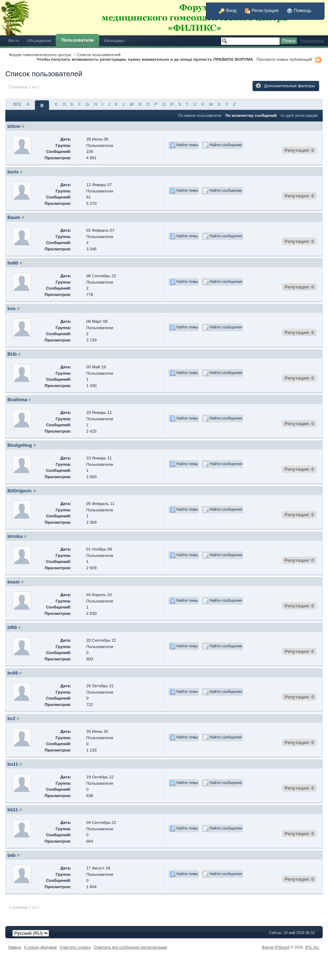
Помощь (299, 10)
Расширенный (312, 41)
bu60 (13, 263)
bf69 (12, 627)
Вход (228, 10)
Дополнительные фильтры (285, 86)
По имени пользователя (200, 115)
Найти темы (184, 145)
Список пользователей (99, 55)
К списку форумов (41, 947)
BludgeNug (20, 445)
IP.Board (282, 947)
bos (11, 308)
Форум (268, 947)
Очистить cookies (75, 947)
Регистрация (262, 10)
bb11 (13, 810)
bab (11, 855)
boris (13, 172)
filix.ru (14, 40)
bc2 (11, 718)
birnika (15, 536)
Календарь (114, 40)
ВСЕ (17, 104)
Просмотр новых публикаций (284, 59)
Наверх (15, 947)
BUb (12, 354)
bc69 (13, 673)
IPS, (312, 947)
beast (13, 582)
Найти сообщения (222, 145)
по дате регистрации (299, 115)
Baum (14, 217)
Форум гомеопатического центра (40, 55)
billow (14, 126)
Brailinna (17, 400)
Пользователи (78, 40)
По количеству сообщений (251, 115)
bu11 (13, 764)
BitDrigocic (20, 491)
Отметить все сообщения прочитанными (130, 947)
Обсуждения (39, 40)
